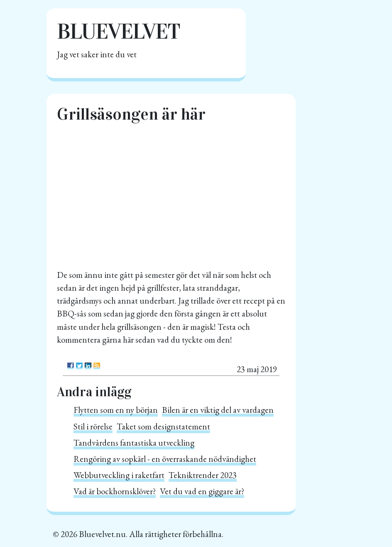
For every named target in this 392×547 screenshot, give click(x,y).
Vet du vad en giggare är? (202, 491)
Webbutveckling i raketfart (119, 475)
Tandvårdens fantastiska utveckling (134, 443)
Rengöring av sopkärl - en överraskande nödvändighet (165, 459)
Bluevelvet (118, 31)
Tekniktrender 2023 (203, 475)
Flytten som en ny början (116, 410)
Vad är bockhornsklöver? (115, 491)
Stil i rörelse (93, 426)
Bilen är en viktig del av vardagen (218, 410)
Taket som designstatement (163, 426)
